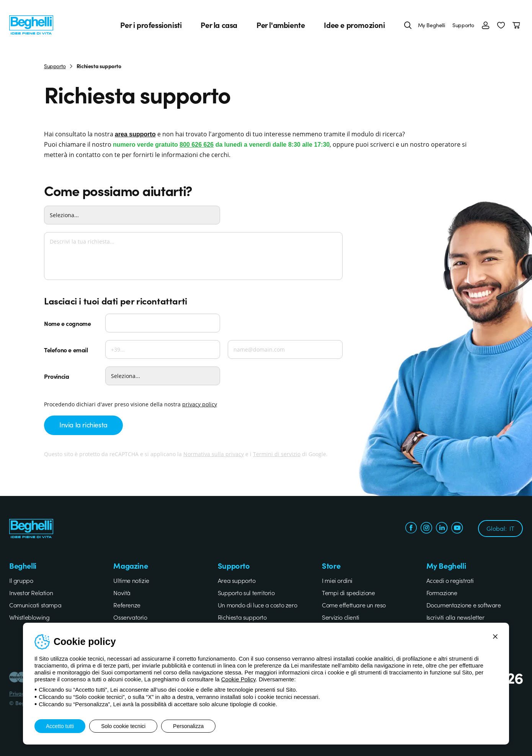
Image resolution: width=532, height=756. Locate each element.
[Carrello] (518, 25)
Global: (500, 528)
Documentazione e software (464, 605)
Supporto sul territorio (246, 592)
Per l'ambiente (281, 25)
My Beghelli (432, 25)
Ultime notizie (131, 580)
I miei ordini (337, 580)
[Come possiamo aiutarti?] (132, 215)
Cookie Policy (238, 679)
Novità (122, 592)
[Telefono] (163, 349)
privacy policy (200, 404)
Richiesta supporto (242, 617)
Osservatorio (130, 617)
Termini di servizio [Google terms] (277, 454)
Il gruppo (21, 580)
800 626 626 (197, 145)
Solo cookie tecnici (123, 726)
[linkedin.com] (442, 529)
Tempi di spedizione (348, 592)
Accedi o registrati (450, 580)
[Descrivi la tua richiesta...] (193, 256)
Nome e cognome (67, 323)
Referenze (127, 605)
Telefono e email (66, 350)
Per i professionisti (151, 25)
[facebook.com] (411, 529)
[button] (501, 25)
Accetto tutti (60, 726)
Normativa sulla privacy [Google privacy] (214, 454)
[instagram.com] (426, 529)
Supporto (463, 25)
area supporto (135, 134)
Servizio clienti (341, 617)
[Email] (285, 349)
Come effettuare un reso (354, 605)
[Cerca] (408, 25)
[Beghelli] (31, 24)
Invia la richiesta (83, 425)
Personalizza (188, 726)
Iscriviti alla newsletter (455, 617)
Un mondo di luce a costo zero (257, 605)
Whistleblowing (29, 617)
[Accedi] (486, 25)
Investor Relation (31, 592)
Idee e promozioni (354, 25)
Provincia (56, 376)
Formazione (442, 592)
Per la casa (219, 25)
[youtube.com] (457, 529)
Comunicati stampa (35, 605)
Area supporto (237, 580)
